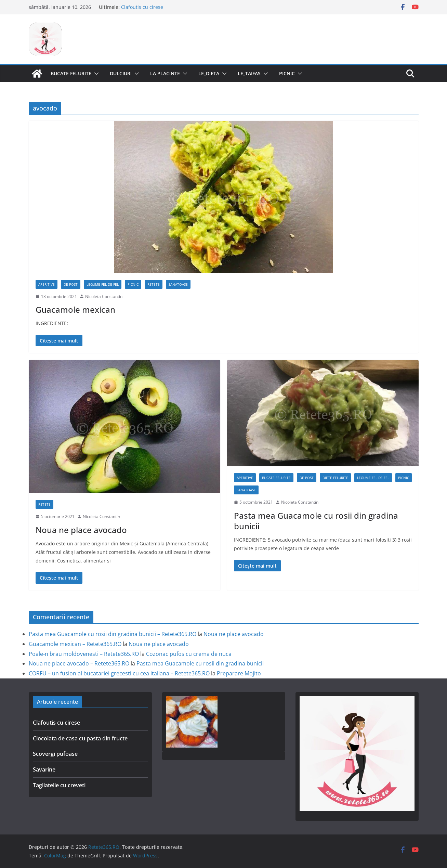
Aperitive (47, 284)
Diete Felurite (335, 478)
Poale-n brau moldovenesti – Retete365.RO (84, 654)
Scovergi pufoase (55, 754)
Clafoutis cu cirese (142, 7)
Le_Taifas (249, 73)
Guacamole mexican (75, 309)
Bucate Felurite (71, 73)
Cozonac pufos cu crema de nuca (189, 654)
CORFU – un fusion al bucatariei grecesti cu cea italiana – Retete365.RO (119, 673)
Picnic (287, 73)
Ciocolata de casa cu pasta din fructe (80, 738)
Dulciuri (121, 73)
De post (71, 284)
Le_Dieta (209, 73)
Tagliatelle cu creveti (59, 785)
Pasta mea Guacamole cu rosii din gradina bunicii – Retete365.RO (113, 634)
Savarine (44, 769)
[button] (95, 74)
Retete (154, 284)
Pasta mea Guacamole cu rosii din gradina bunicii (316, 521)
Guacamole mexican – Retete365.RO (75, 644)
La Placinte (165, 73)
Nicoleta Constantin (104, 296)
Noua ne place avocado (81, 530)
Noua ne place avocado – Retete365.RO (79, 663)
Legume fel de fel (103, 284)
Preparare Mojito (239, 673)
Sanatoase (178, 284)
